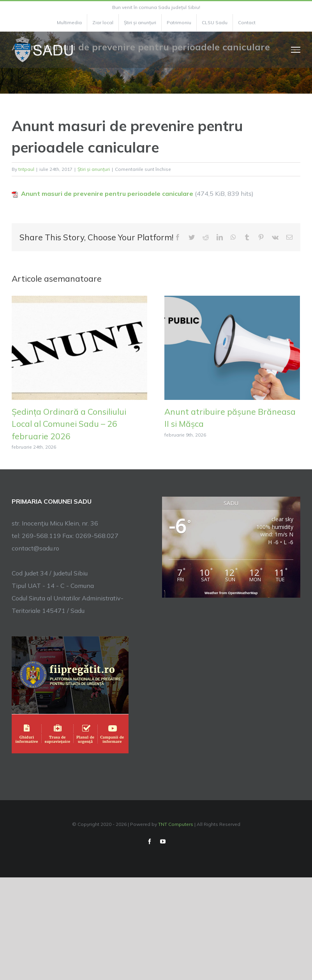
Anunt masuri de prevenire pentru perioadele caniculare (107, 194)
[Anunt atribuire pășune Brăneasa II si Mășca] (232, 347)
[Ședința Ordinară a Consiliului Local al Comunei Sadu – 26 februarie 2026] (79, 347)
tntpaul (26, 169)
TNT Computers (176, 824)
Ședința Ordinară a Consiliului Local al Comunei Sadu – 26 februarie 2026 (69, 424)
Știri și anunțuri (94, 169)
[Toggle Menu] (296, 50)
